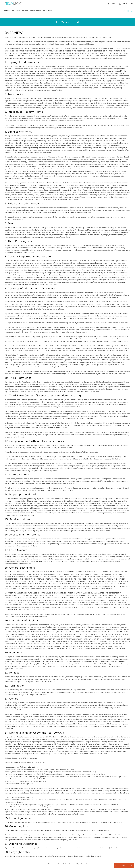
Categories (37, 11)
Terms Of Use (58, 864)
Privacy (50, 864)
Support (49, 11)
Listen (112, 4)
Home (8, 11)
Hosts (26, 11)
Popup (123, 4)
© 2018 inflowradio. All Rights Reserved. (75, 864)
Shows (17, 11)
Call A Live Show (124, 866)
